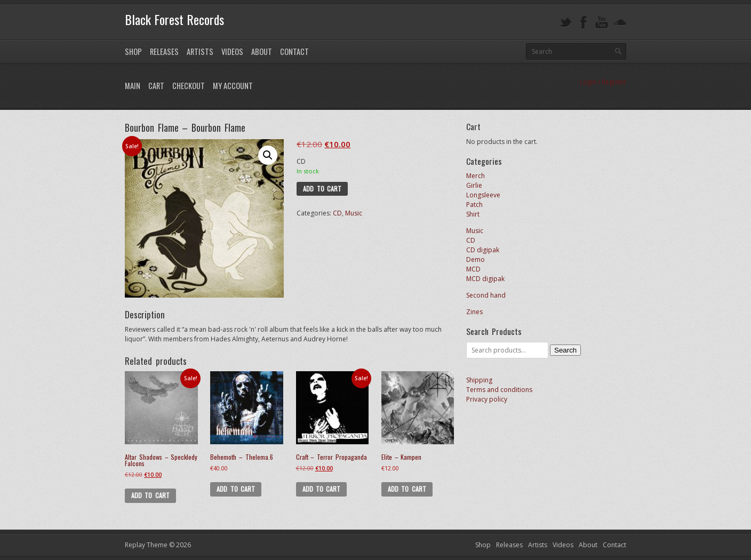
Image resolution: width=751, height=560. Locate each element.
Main (133, 86)
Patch (474, 205)
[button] (268, 155)
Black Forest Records (174, 19)
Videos (232, 51)
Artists (200, 51)
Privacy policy (487, 399)
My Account (233, 86)
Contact (294, 51)
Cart (156, 86)
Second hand (486, 295)
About (262, 51)
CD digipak (483, 250)
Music (354, 213)
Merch (476, 176)
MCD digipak (485, 279)
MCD (473, 269)
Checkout (189, 86)
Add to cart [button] (150, 495)
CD (337, 213)
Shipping (479, 380)
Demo (476, 259)
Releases (164, 51)
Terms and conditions (499, 390)
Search (565, 350)
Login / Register (603, 82)
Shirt (473, 214)
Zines (474, 312)
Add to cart (322, 189)
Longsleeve (483, 195)
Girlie (474, 185)
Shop (133, 51)
